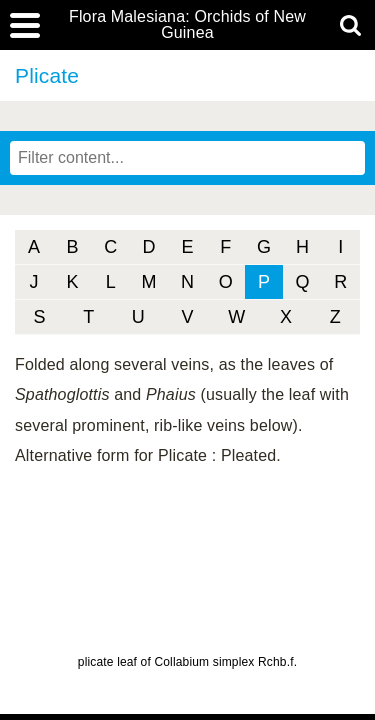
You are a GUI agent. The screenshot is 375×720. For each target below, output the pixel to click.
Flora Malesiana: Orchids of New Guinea (187, 25)
